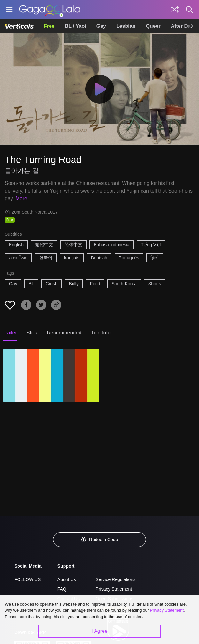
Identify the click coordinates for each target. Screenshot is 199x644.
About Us (67, 579)
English (16, 245)
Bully (74, 284)
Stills (32, 333)
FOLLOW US (27, 579)
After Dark (183, 26)
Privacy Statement (114, 589)
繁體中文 (44, 245)
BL (31, 284)
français (72, 258)
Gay (101, 26)
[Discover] (175, 10)
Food (95, 284)
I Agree (99, 631)
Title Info (101, 333)
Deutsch (99, 258)
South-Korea (124, 284)
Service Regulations (116, 579)
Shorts (155, 284)
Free (49, 26)
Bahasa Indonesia (111, 245)
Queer (153, 26)
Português (129, 258)
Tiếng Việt (151, 245)
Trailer (10, 333)
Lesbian (126, 26)
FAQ (62, 589)
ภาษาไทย (18, 258)
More (21, 199)
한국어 (46, 258)
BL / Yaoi (76, 26)
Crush (51, 284)
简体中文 (73, 245)
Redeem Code (100, 540)
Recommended (64, 333)
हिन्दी (155, 258)
